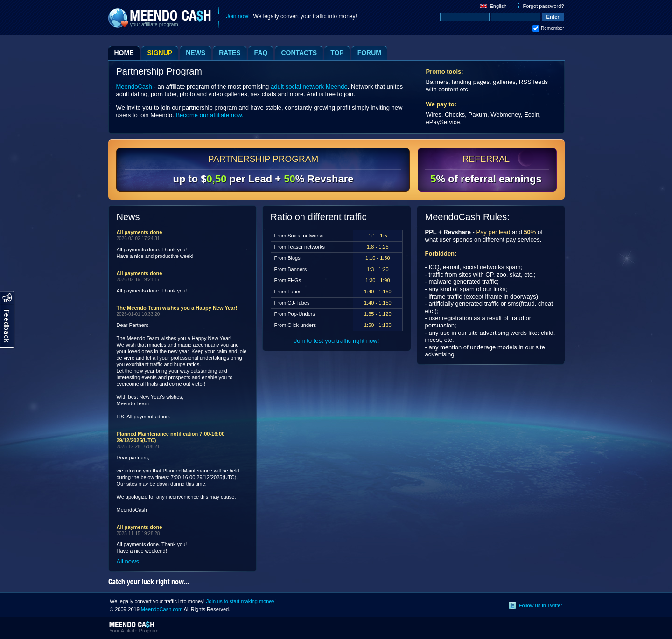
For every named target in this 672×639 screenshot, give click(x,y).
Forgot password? (543, 6)
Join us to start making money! (241, 601)
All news (128, 561)
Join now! (238, 16)
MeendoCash (134, 87)
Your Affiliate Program (134, 631)
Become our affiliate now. (209, 115)
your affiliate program (154, 24)
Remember (552, 28)
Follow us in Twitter (541, 605)
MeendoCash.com (162, 609)
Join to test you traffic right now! (337, 341)
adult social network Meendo (309, 87)
